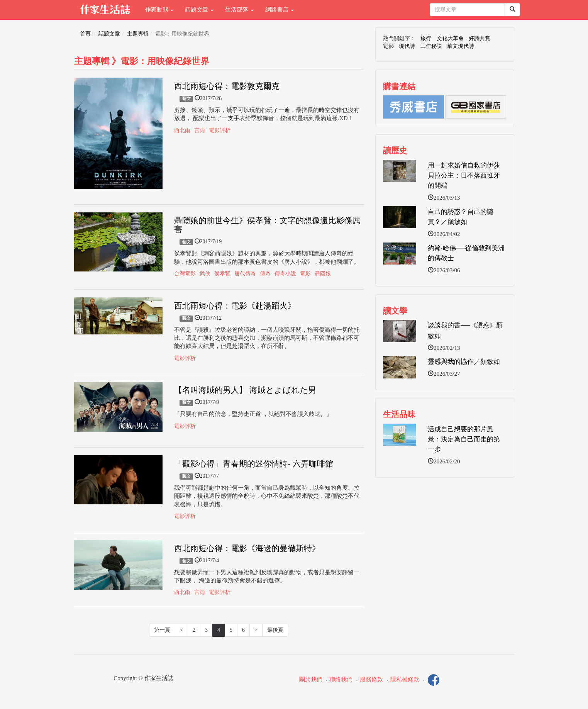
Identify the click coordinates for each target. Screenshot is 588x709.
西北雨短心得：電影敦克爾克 (227, 86)
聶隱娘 (323, 274)
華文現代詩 (461, 46)
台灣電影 (185, 274)
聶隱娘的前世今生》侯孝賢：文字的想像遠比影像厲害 (267, 225)
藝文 (186, 99)
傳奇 (265, 274)
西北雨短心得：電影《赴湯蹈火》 (235, 306)
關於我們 (311, 680)
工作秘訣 (431, 46)
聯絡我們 (341, 680)
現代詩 (407, 46)
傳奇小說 (285, 274)
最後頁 (275, 630)
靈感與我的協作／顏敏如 (464, 362)
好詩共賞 (480, 38)
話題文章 (199, 10)
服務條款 (371, 680)
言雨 (200, 130)
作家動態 (159, 10)
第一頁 (162, 630)
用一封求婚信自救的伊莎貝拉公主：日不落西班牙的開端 (464, 176)
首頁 (85, 34)
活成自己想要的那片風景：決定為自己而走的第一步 (464, 439)
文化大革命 (450, 38)
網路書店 (280, 10)
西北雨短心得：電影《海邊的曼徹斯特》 (247, 548)
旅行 (426, 38)
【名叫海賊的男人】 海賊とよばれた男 (245, 390)
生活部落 (239, 10)
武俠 (205, 274)
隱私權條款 (405, 680)
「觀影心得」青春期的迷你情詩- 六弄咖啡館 (253, 464)
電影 (305, 274)
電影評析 (220, 130)
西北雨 (182, 130)
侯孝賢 (222, 274)
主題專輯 (138, 34)
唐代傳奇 (245, 274)
